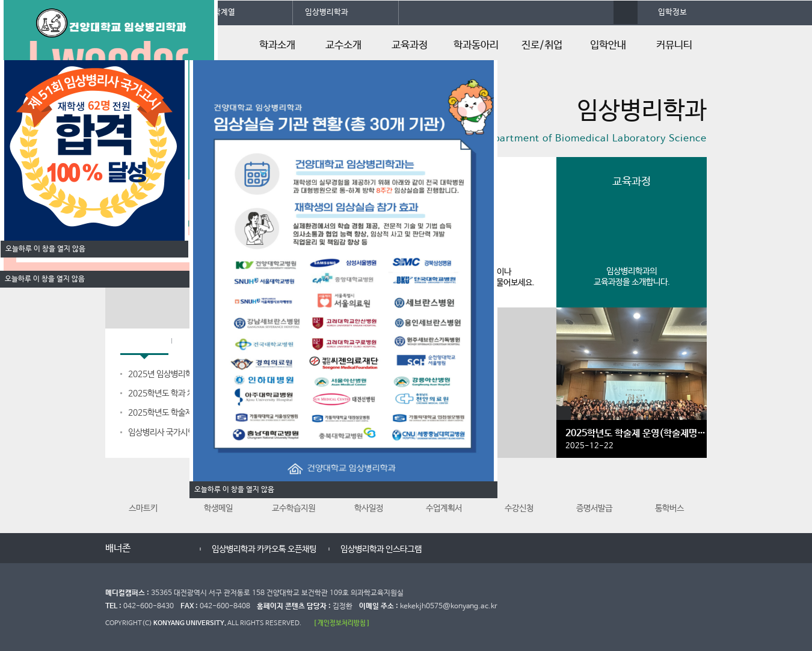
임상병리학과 (327, 12)
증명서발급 (594, 492)
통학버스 (669, 492)
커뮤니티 (674, 45)
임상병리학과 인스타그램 (418, 549)
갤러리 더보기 (564, 413)
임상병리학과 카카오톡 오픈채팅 (301, 549)
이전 (149, 549)
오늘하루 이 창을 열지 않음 (45, 279)
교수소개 (343, 45)
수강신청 (519, 492)
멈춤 (161, 549)
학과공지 (144, 342)
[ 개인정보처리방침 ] (342, 623)
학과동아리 (476, 45)
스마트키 (143, 492)
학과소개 (277, 45)
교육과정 (410, 45)
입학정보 (672, 12)
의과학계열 (217, 12)
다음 (173, 549)
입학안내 (608, 45)
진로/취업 (542, 45)
